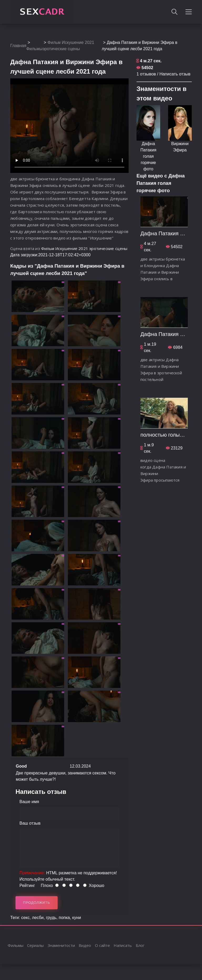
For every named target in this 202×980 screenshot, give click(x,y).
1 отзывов (146, 74)
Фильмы (34, 49)
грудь (51, 918)
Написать (123, 945)
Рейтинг (27, 885)
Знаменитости (61, 945)
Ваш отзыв (30, 823)
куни (77, 918)
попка (64, 918)
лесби (38, 918)
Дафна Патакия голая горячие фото (148, 156)
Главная (18, 46)
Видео (85, 945)
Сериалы (35, 945)
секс (25, 918)
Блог (140, 945)
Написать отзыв (175, 74)
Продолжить (37, 903)
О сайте (102, 945)
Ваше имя (29, 802)
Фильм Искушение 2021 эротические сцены (84, 248)
